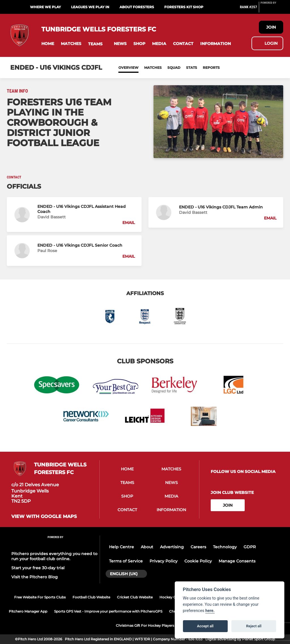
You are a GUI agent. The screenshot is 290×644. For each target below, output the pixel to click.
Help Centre (121, 547)
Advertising (172, 547)
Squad (174, 68)
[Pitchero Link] (272, 9)
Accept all (205, 626)
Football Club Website (91, 597)
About (147, 547)
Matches (153, 68)
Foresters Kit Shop (184, 7)
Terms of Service (126, 561)
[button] (48, 44)
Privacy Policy (164, 561)
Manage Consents (237, 561)
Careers (198, 547)
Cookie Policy (198, 561)
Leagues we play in (90, 7)
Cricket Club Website (135, 597)
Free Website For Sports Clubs (40, 597)
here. (210, 611)
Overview (128, 68)
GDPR (250, 547)
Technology (225, 547)
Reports (211, 68)
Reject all (254, 626)
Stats (192, 68)
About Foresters (137, 7)
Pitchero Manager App (28, 611)
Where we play (45, 7)
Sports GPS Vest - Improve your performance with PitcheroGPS (108, 611)
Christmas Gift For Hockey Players (145, 625)
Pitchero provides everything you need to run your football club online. (54, 556)
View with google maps (44, 517)
